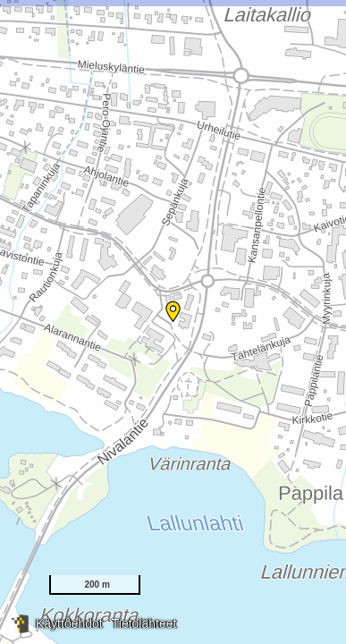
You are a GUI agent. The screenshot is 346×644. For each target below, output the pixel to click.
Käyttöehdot (69, 623)
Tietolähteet (144, 623)
